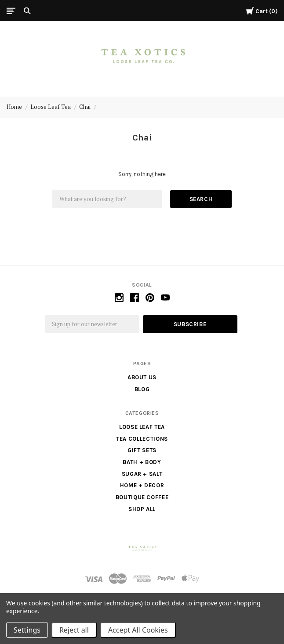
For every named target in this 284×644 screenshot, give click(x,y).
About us (142, 377)
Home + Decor (142, 485)
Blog (142, 389)
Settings (27, 630)
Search (201, 199)
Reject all (74, 630)
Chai (85, 107)
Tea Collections (142, 439)
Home (14, 107)
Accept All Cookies (138, 630)
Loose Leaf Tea (51, 107)
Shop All (142, 509)
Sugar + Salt (142, 474)
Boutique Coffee (142, 497)
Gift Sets (142, 450)
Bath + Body (142, 462)
